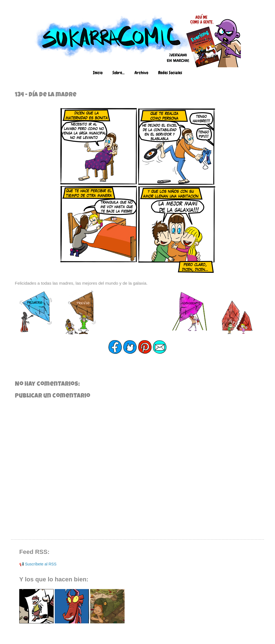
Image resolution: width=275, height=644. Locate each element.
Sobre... (119, 73)
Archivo (141, 73)
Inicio (98, 73)
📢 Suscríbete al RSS (38, 564)
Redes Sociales (170, 73)
